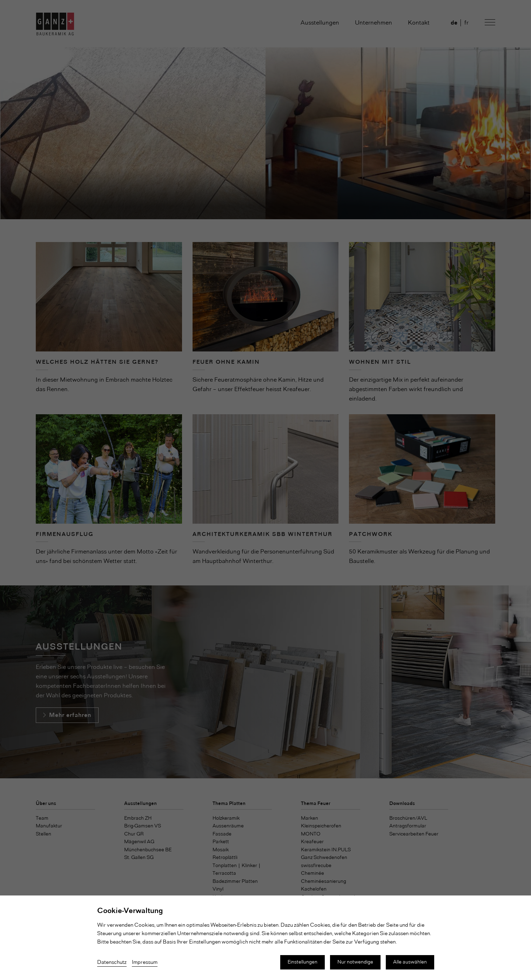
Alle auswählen (410, 962)
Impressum (145, 962)
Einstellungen (303, 962)
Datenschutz (112, 962)
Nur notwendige (355, 962)
